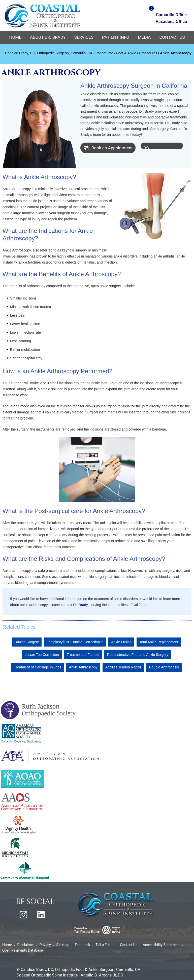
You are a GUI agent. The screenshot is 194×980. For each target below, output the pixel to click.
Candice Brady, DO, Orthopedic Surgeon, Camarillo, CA (49, 53)
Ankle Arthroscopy (83, 667)
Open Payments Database (23, 950)
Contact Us (172, 37)
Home (15, 37)
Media (144, 37)
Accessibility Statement (161, 945)
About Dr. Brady (48, 37)
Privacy (45, 945)
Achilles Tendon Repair (123, 667)
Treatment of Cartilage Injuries (38, 667)
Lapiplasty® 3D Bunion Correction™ (75, 642)
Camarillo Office (171, 15)
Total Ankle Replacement (159, 642)
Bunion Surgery (27, 642)
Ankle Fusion (121, 642)
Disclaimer (26, 945)
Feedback (82, 945)
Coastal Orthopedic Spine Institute (47, 975)
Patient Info (116, 37)
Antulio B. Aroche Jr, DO (102, 975)
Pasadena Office (171, 21)
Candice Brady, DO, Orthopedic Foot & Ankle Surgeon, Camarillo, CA (80, 970)
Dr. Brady (80, 605)
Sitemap (63, 945)
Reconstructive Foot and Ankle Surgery (138, 655)
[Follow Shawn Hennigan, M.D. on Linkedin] (41, 915)
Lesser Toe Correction (42, 655)
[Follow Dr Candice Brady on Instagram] (23, 915)
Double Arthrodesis (164, 667)
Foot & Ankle (126, 53)
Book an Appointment (112, 148)
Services (84, 37)
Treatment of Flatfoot (83, 655)
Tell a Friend (105, 945)
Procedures (148, 53)
